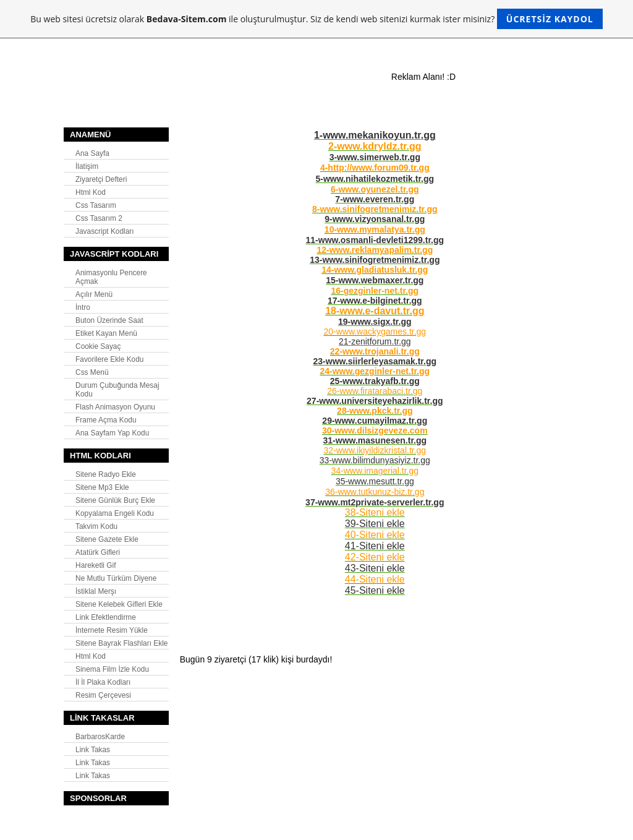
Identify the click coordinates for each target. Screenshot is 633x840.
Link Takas (93, 750)
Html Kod (91, 192)
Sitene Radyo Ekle (106, 474)
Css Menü (92, 372)
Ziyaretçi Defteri (101, 179)
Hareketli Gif (96, 565)
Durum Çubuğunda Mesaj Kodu (117, 390)
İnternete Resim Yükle (112, 630)
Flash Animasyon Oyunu (115, 407)
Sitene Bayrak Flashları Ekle (121, 643)
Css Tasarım (96, 205)
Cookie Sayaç (98, 346)
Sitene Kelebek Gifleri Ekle (119, 604)
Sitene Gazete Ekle (107, 539)
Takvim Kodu (96, 526)
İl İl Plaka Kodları (103, 682)
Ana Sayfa (92, 153)
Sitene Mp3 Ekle (102, 487)
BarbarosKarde (100, 737)
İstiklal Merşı (96, 591)
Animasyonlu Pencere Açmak (111, 277)
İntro (83, 307)
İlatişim (87, 166)
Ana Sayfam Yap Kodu (112, 433)
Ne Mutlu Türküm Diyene (116, 578)
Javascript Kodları (105, 231)
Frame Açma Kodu (106, 420)
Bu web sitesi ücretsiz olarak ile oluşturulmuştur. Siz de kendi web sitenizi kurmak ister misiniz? (316, 19)
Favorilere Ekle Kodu (109, 359)
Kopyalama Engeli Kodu (115, 513)
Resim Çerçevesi (103, 695)
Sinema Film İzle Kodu (112, 669)
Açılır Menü (94, 294)
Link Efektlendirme (106, 617)
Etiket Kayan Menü (106, 333)
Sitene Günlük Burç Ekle (115, 500)
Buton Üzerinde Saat (109, 320)
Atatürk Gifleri (98, 552)
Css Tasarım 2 (99, 218)
